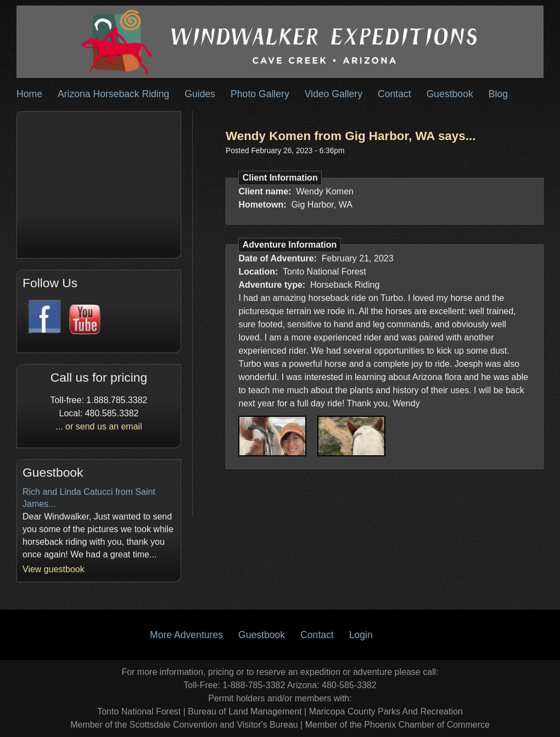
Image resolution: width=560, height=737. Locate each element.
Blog (498, 94)
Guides (200, 94)
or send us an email (104, 426)
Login (361, 635)
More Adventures (186, 635)
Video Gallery (334, 94)
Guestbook (450, 94)
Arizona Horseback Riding (113, 94)
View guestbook (54, 569)
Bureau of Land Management (245, 711)
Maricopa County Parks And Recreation (386, 711)
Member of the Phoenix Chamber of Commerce (397, 725)
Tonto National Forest (139, 711)
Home (29, 94)
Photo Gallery (260, 94)
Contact (394, 94)
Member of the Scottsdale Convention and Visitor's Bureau (184, 725)
